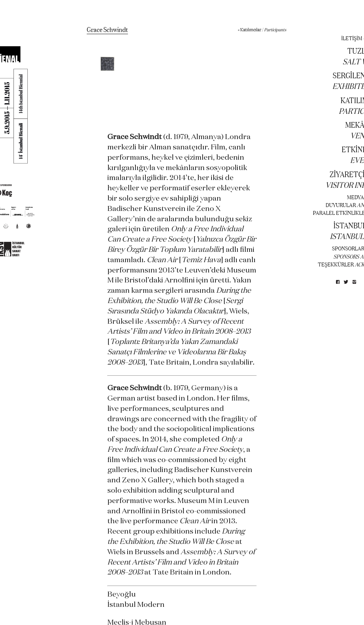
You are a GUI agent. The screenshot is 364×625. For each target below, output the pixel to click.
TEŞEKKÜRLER (336, 264)
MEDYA (355, 197)
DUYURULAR (341, 205)
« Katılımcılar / (262, 30)
